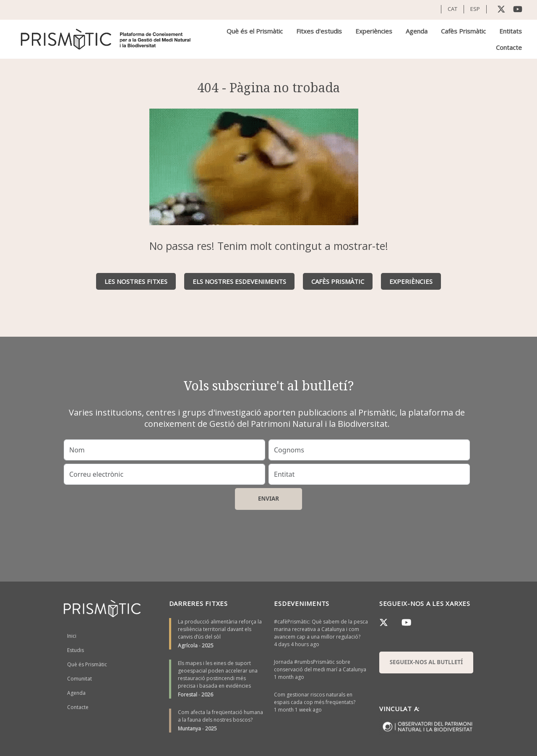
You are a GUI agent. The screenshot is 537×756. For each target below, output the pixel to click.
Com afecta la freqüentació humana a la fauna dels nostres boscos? (220, 716)
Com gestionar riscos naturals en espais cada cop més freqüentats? (315, 698)
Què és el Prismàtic (255, 31)
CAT (452, 9)
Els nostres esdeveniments (239, 281)
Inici (72, 636)
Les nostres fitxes (136, 281)
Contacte (509, 47)
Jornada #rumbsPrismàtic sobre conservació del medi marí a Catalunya (320, 666)
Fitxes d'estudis (319, 31)
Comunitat (80, 679)
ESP (475, 9)
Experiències (374, 31)
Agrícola (188, 646)
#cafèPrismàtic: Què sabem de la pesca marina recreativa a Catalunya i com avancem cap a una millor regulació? (321, 629)
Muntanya (189, 729)
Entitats (511, 31)
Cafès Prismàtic (463, 31)
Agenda (417, 31)
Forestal (188, 695)
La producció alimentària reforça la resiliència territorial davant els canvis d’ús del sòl (220, 629)
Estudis (76, 650)
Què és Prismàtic (87, 664)
